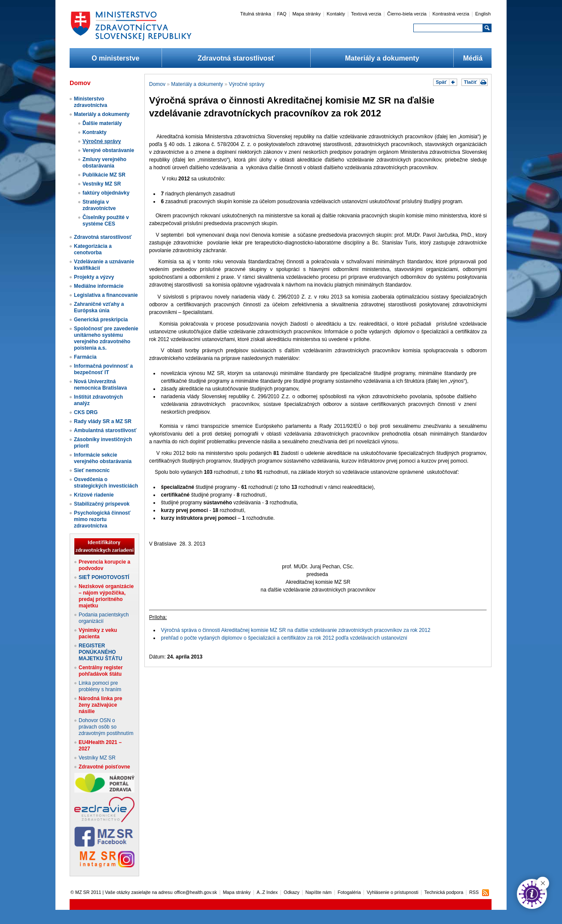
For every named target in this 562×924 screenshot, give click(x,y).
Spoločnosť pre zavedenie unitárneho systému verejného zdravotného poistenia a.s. (106, 338)
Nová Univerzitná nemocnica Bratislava (100, 385)
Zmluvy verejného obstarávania (104, 163)
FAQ (282, 14)
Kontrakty (95, 132)
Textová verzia (366, 14)
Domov (157, 84)
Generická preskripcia (101, 320)
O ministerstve (115, 58)
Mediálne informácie (99, 286)
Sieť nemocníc (92, 470)
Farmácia (85, 357)
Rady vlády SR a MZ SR (103, 421)
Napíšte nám (319, 892)
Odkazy (292, 892)
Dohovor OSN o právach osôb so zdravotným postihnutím (106, 727)
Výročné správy (102, 141)
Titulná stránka (256, 14)
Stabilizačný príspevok (102, 504)
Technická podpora (444, 892)
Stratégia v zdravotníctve (99, 205)
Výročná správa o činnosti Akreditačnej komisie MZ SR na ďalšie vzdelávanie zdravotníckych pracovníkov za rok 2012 (296, 630)
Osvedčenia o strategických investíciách (106, 483)
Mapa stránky (306, 14)
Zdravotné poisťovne (104, 767)
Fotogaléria (349, 892)
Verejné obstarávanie (108, 150)
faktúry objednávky (106, 193)
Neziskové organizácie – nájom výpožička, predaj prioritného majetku (106, 596)
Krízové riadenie (94, 495)
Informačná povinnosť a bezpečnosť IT (103, 369)
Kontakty (336, 14)
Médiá (473, 58)
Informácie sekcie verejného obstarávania (103, 458)
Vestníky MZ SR (102, 184)
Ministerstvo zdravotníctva (90, 102)
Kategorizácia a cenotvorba (93, 249)
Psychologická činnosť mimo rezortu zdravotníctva (102, 519)
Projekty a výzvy (94, 277)
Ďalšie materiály (102, 123)
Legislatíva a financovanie (106, 295)
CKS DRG (86, 412)
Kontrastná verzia (451, 14)
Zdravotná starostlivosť (236, 58)
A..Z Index (267, 892)
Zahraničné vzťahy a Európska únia (99, 307)
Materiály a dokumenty (382, 58)
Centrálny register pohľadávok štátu (101, 671)
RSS (474, 892)
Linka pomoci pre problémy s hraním (100, 686)
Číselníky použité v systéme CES (106, 221)
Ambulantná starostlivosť (105, 430)
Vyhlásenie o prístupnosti (393, 892)
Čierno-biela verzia (407, 14)
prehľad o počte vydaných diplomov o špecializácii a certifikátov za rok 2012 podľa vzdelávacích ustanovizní (284, 638)
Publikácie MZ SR (104, 175)
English (483, 14)
